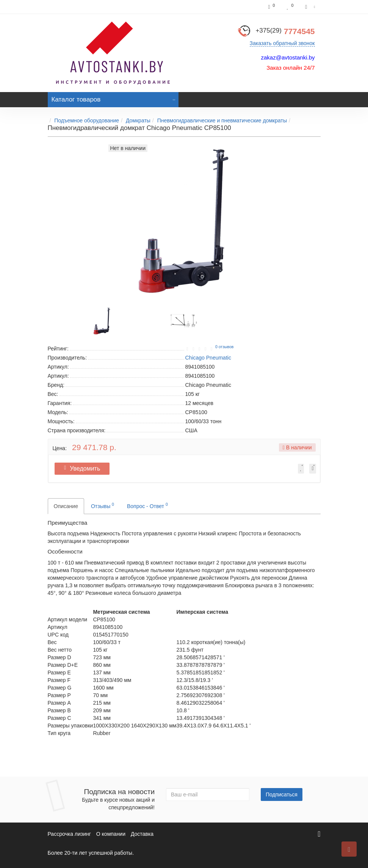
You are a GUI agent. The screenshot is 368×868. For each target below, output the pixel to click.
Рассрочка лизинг (69, 834)
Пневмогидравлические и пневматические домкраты (222, 120)
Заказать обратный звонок (282, 43)
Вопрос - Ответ (147, 505)
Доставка (142, 834)
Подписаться (282, 794)
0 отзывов (224, 347)
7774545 (285, 31)
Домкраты (138, 120)
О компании (111, 834)
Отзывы (103, 505)
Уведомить (84, 468)
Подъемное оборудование (87, 120)
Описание (66, 506)
